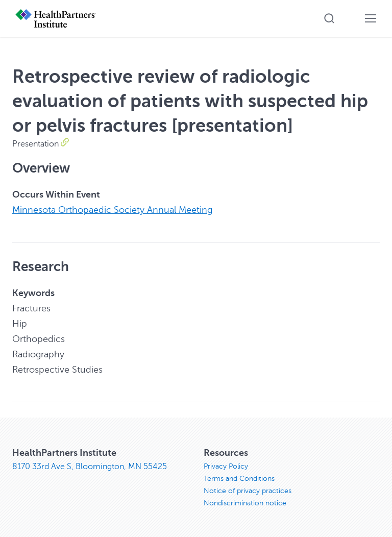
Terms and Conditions (239, 479)
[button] (329, 18)
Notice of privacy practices (248, 491)
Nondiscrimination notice (245, 503)
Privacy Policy (226, 466)
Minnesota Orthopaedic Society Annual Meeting (112, 210)
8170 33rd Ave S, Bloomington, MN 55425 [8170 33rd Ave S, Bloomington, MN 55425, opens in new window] (90, 467)
